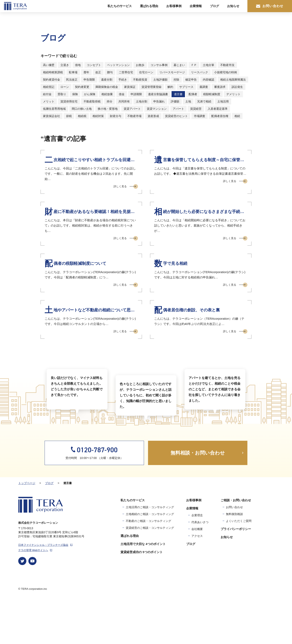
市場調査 (200, 116)
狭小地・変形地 (108, 109)
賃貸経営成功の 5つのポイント (142, 596)
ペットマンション (118, 65)
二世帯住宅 (126, 72)
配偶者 (193, 94)
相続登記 (49, 87)
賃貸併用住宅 (69, 101)
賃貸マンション (157, 109)
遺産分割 (107, 80)
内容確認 (208, 80)
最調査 (204, 87)
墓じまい (179, 65)
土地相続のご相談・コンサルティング (150, 558)
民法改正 (72, 80)
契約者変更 (82, 87)
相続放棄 (107, 94)
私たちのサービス (120, 6)
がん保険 (90, 94)
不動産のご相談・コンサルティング (148, 565)
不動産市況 (227, 65)
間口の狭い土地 (82, 109)
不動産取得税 (92, 101)
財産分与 (116, 116)
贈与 (110, 72)
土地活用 (223, 101)
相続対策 (98, 116)
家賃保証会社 (52, 116)
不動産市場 (134, 116)
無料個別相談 (234, 558)
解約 (170, 87)
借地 (78, 65)
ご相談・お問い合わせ (236, 544)
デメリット (233, 94)
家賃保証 (130, 87)
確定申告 (191, 80)
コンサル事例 (159, 65)
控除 (176, 80)
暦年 (86, 72)
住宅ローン (146, 72)
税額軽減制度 (212, 94)
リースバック (200, 72)
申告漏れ (159, 101)
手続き (123, 80)
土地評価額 (160, 80)
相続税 (82, 116)
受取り (62, 94)
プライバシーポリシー (236, 573)
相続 (237, 116)
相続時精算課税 (53, 72)
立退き (65, 65)
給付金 (47, 94)
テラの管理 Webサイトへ (35, 594)
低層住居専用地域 (54, 109)
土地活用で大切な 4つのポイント (143, 588)
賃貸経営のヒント (176, 116)
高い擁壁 (49, 65)
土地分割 (142, 101)
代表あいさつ (200, 566)
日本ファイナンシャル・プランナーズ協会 (45, 589)
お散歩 (140, 65)
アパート (178, 109)
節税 (69, 116)
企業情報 (196, 6)
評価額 (175, 101)
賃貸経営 (196, 109)
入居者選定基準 (218, 109)
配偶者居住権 (220, 116)
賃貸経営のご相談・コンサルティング (150, 572)
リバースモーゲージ (172, 72)
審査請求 (220, 87)
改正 (98, 72)
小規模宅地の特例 (225, 72)
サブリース (186, 87)
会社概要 (197, 573)
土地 (188, 101)
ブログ (214, 6)
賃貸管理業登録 (151, 87)
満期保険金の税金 (107, 87)
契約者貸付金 (52, 80)
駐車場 (73, 72)
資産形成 (153, 116)
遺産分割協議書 (158, 94)
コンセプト (94, 65)
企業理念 (197, 559)
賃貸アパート (132, 109)
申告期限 (89, 80)
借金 (122, 94)
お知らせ (233, 6)
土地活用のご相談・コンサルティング (150, 551)
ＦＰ (194, 65)
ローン (65, 87)
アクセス (197, 580)
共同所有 (124, 101)
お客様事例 (174, 6)
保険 (75, 94)
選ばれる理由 (149, 6)
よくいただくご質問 (239, 565)
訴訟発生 (237, 87)
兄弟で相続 (204, 101)
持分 (109, 101)
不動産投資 (140, 80)
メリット (49, 101)
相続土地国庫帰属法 (233, 80)
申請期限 (136, 94)
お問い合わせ (270, 6)
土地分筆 (208, 65)
